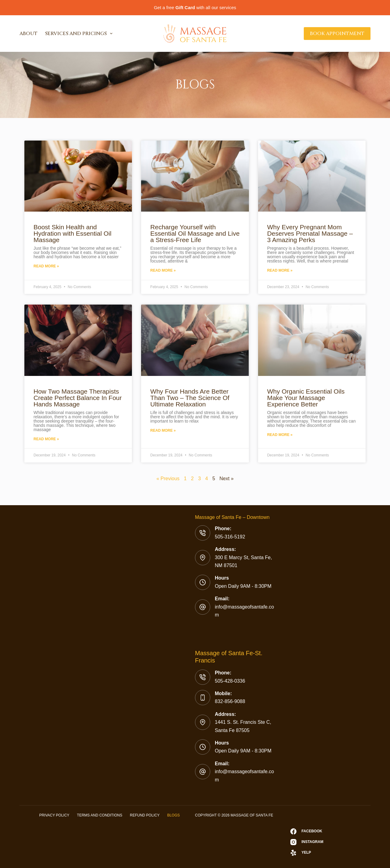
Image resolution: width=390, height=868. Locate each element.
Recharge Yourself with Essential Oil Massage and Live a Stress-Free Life (195, 233)
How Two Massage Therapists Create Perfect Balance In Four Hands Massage (78, 398)
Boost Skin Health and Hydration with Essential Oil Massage (73, 233)
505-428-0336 (230, 681)
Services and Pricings (80, 34)
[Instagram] (307, 842)
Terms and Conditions (100, 815)
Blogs (174, 815)
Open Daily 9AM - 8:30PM (243, 586)
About (28, 34)
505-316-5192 (230, 537)
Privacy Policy (54, 815)
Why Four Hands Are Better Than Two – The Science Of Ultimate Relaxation (190, 398)
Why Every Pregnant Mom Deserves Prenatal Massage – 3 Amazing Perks (310, 233)
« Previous (168, 479)
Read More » (46, 266)
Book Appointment (337, 34)
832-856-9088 (230, 701)
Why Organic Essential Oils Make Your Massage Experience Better (306, 398)
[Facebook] (307, 831)
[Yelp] (307, 853)
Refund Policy (145, 815)
